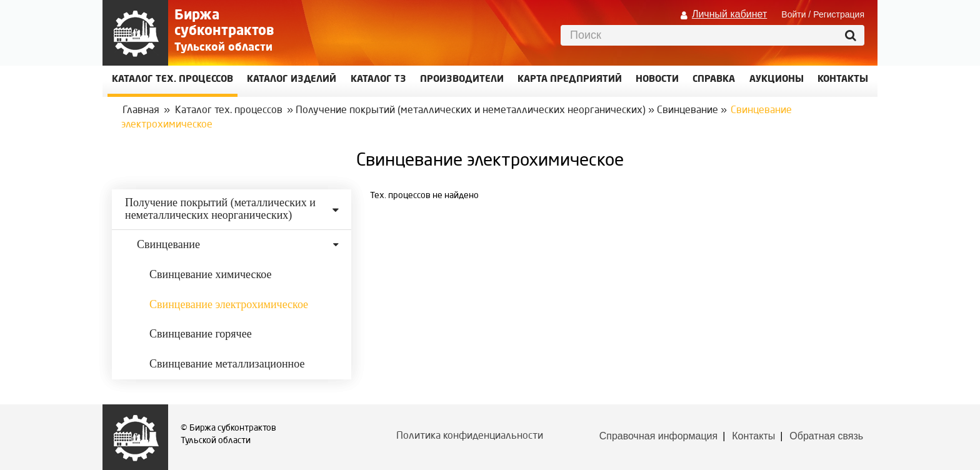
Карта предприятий (570, 80)
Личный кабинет (729, 14)
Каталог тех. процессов (229, 111)
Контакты (753, 436)
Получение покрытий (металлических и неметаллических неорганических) (471, 111)
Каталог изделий (292, 80)
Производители (462, 80)
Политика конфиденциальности (470, 436)
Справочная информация (658, 436)
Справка (714, 80)
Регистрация (839, 14)
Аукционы (777, 80)
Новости (657, 80)
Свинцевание (687, 111)
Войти (793, 14)
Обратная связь (826, 436)
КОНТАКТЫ (843, 80)
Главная (141, 111)
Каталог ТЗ (378, 80)
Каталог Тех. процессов (172, 80)
